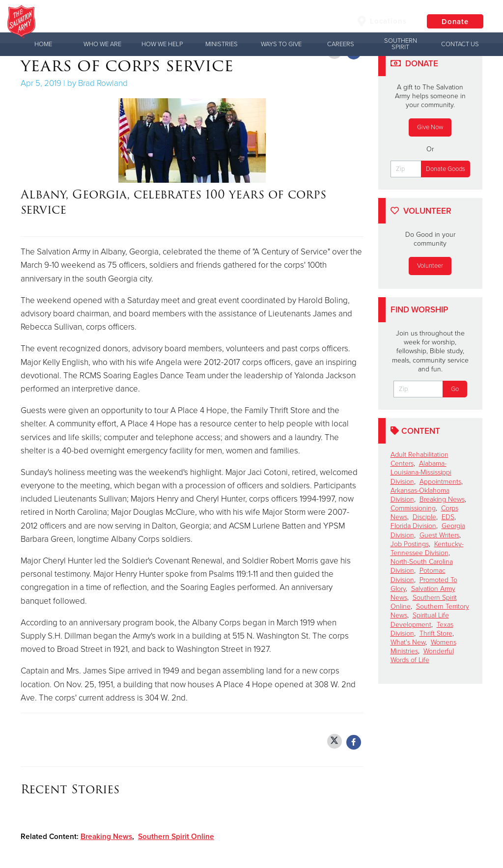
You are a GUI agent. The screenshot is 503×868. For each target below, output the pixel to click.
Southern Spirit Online (176, 837)
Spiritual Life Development (420, 620)
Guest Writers (439, 535)
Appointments (440, 482)
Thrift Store (436, 633)
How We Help (162, 44)
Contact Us (460, 44)
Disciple (424, 517)
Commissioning (413, 508)
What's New (408, 642)
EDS (448, 517)
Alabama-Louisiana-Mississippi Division (421, 472)
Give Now (430, 127)
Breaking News (106, 837)
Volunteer (430, 266)
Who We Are (102, 44)
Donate (454, 22)
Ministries (222, 44)
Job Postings (410, 544)
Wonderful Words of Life (422, 656)
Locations (380, 22)
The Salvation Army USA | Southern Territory (198, 22)
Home (43, 44)
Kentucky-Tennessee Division (427, 548)
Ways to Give (281, 44)
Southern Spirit (401, 44)
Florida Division (413, 526)
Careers (341, 44)
